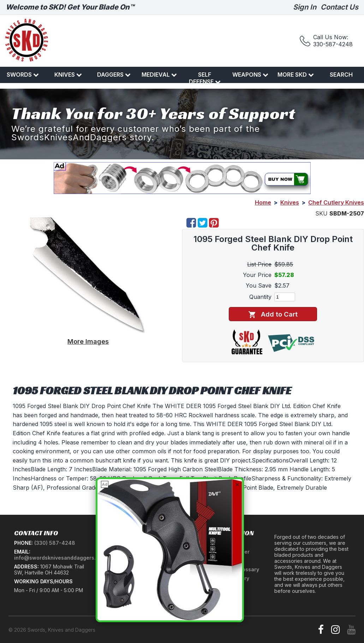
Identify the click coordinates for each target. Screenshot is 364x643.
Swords (23, 75)
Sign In (305, 7)
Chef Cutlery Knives (336, 202)
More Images (88, 341)
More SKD (296, 75)
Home (263, 202)
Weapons (250, 75)
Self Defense (205, 78)
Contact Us (339, 7)
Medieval (159, 75)
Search (341, 75)
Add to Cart (273, 314)
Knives (68, 75)
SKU (321, 213)
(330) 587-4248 (55, 543)
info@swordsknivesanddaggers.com (60, 558)
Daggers (114, 75)
